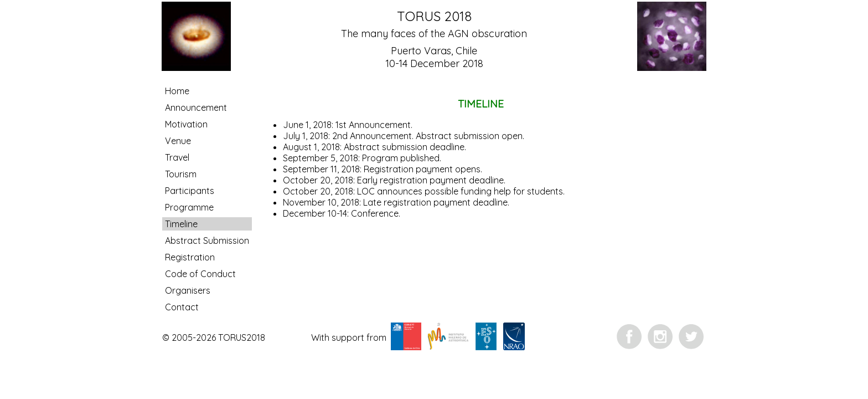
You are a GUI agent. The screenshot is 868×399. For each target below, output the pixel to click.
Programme (189, 207)
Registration (190, 257)
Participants (190, 191)
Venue (178, 141)
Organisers (188, 290)
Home (177, 91)
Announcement (196, 108)
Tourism (181, 174)
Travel (177, 157)
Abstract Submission (207, 241)
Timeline (181, 224)
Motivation (186, 124)
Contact (182, 307)
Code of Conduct (200, 274)
